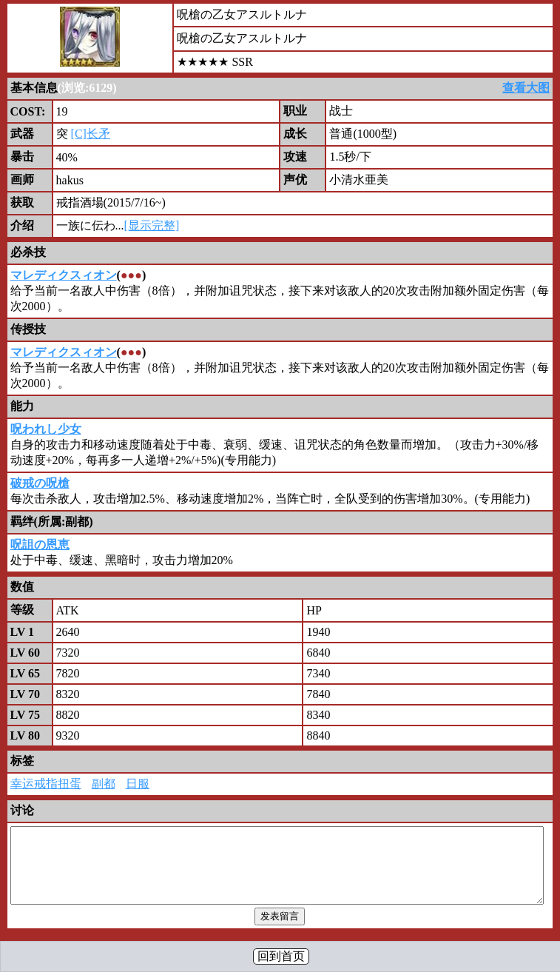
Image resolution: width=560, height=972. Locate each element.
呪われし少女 (46, 429)
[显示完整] (152, 225)
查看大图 (526, 88)
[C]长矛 (91, 134)
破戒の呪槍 (40, 483)
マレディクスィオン (64, 275)
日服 (138, 784)
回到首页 (281, 956)
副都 (104, 784)
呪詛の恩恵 (40, 544)
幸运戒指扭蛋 (46, 784)
